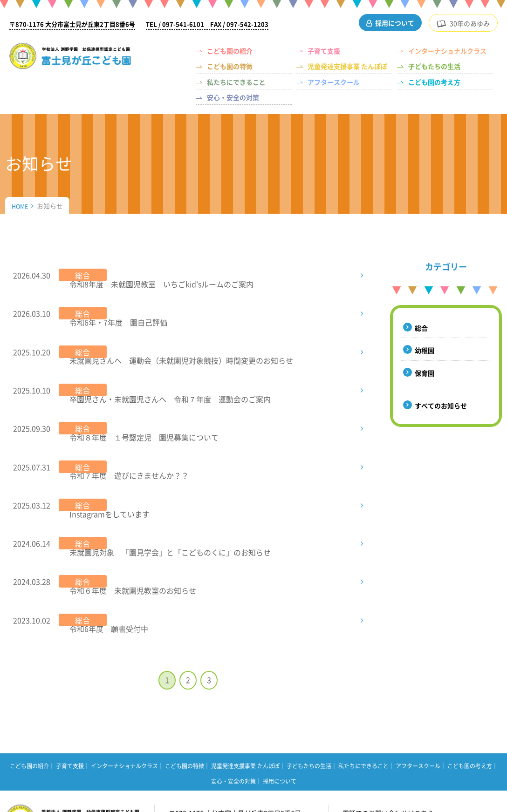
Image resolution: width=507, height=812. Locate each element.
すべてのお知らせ (441, 406)
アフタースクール (334, 82)
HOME (21, 206)
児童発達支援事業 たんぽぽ (347, 66)
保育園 (425, 373)
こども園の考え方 (434, 82)
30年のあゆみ (470, 23)
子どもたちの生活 (434, 66)
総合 (421, 328)
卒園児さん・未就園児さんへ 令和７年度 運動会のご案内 (171, 364)
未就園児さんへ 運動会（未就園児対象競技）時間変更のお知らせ (178, 334)
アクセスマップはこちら (217, 747)
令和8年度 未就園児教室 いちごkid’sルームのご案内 (158, 275)
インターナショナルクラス (447, 51)
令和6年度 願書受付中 (106, 541)
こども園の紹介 (230, 51)
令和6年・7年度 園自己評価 (115, 305)
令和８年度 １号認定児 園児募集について (141, 393)
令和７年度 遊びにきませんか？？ (126, 423)
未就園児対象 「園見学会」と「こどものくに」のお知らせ (167, 482)
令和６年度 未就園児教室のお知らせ (130, 512)
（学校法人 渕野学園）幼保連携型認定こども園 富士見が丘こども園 (81, 59)
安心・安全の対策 (233, 97)
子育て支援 (324, 51)
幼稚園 (425, 350)
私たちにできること (236, 82)
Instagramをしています (106, 453)
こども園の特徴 (230, 66)
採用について (395, 23)
